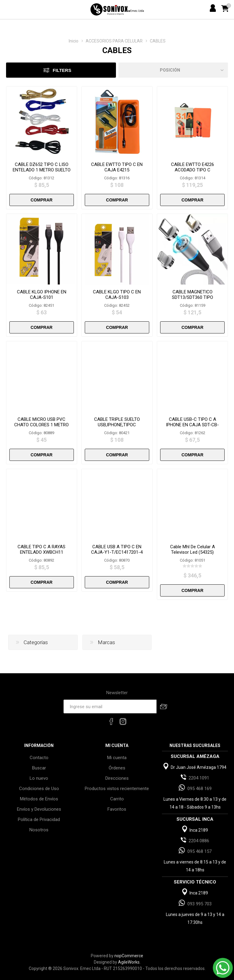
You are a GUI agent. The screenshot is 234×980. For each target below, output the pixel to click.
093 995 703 (199, 904)
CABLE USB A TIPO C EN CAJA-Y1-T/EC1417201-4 (117, 549)
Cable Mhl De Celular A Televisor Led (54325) (193, 549)
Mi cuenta (117, 758)
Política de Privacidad (39, 819)
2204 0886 (199, 841)
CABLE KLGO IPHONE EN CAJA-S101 (42, 295)
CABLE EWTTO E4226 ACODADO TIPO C (193, 167)
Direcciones (117, 778)
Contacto (39, 758)
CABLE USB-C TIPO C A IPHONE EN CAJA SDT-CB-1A (192, 425)
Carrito (117, 799)
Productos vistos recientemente (117, 789)
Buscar (39, 768)
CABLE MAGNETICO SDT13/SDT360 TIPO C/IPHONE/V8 (193, 297)
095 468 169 (199, 789)
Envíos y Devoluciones (39, 809)
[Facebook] (111, 721)
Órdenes (117, 768)
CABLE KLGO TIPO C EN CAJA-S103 (117, 295)
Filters (62, 70)
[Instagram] (123, 721)
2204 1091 (199, 778)
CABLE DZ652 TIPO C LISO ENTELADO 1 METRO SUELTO (42, 167)
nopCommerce (129, 956)
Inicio (74, 41)
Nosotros (39, 830)
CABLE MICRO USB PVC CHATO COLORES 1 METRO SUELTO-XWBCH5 (41, 425)
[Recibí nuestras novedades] (110, 706)
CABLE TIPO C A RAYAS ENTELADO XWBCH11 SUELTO (41, 552)
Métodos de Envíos (39, 799)
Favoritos (117, 809)
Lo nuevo (39, 778)
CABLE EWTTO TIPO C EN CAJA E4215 (117, 167)
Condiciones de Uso (39, 789)
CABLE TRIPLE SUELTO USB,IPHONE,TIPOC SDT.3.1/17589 (117, 425)
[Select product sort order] (173, 70)
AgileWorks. (129, 962)
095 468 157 (199, 851)
